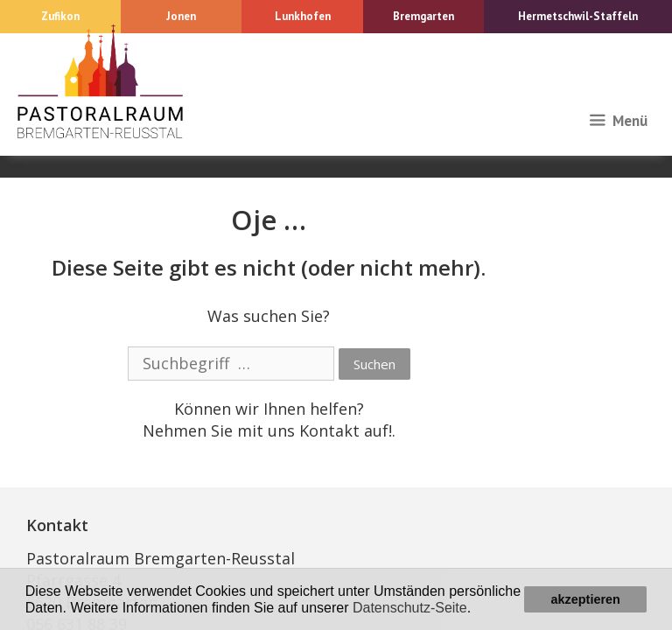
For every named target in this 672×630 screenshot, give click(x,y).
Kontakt (329, 430)
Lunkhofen (303, 16)
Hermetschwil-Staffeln (578, 16)
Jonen (181, 16)
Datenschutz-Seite (410, 608)
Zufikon (60, 16)
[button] (478, 609)
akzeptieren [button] (586, 599)
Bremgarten (423, 16)
